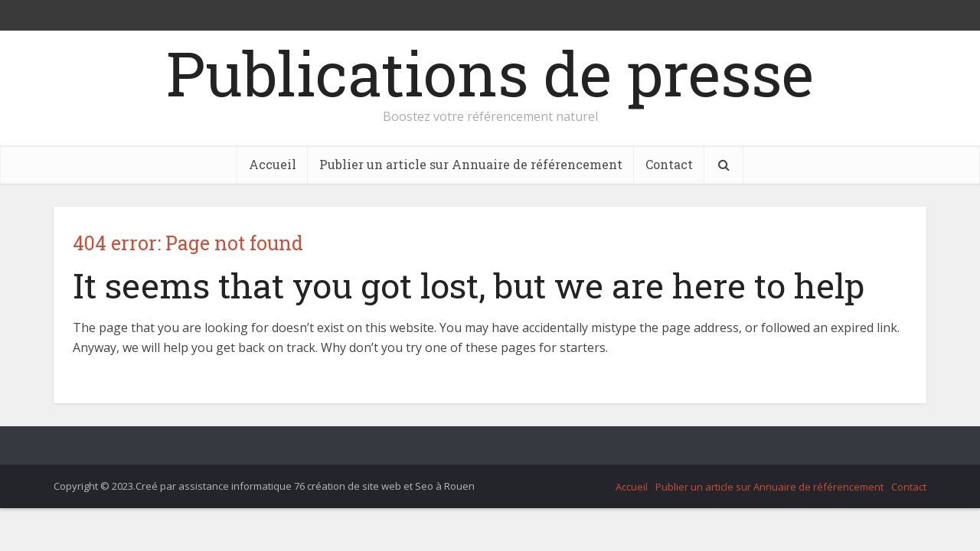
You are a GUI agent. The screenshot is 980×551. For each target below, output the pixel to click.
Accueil (273, 164)
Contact (669, 164)
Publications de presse (490, 73)
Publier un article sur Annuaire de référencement (471, 164)
